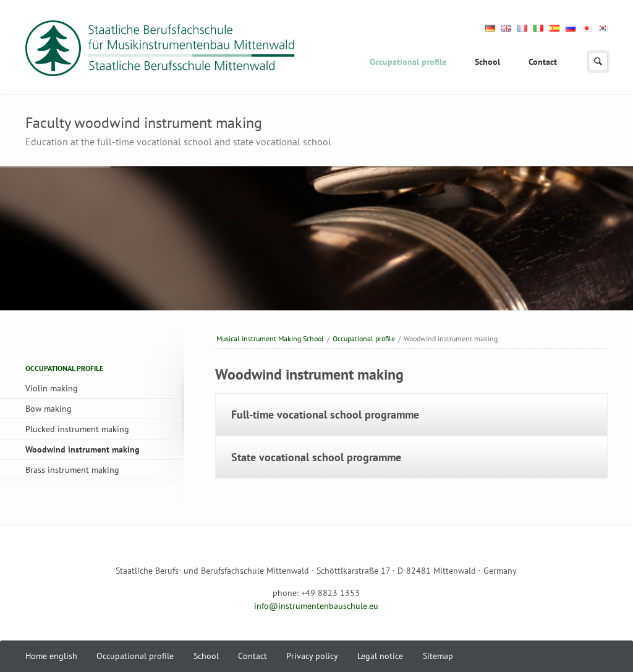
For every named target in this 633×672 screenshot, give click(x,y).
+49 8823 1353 (330, 593)
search (598, 62)
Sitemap (438, 656)
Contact (543, 62)
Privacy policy (312, 656)
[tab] (411, 415)
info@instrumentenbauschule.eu (316, 606)
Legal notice (380, 656)
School (487, 62)
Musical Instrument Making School (270, 338)
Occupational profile (408, 62)
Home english (51, 656)
